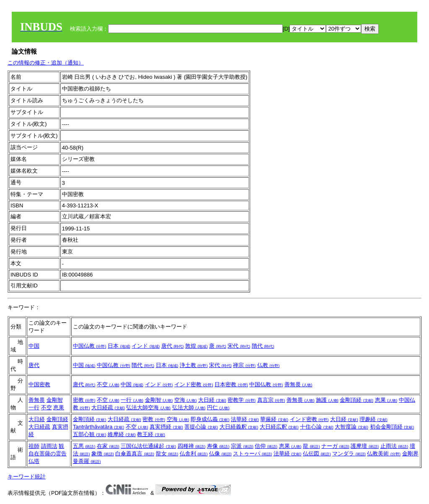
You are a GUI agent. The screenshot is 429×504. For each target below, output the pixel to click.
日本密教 (231, 384)
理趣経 (373, 419)
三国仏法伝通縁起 (148, 446)
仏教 (269, 365)
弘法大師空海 (148, 407)
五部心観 (90, 434)
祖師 (34, 446)
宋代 (239, 346)
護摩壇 (365, 446)
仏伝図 (317, 454)
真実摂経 (166, 427)
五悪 (84, 446)
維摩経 (122, 434)
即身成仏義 (210, 419)
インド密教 (194, 384)
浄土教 (194, 365)
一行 (34, 407)
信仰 (266, 446)
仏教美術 (384, 454)
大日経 (212, 400)
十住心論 (317, 427)
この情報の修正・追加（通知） (46, 63)
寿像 (218, 446)
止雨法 (394, 446)
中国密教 (39, 384)
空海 (186, 400)
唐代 (173, 346)
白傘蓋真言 (135, 454)
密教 (84, 400)
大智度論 (351, 427)
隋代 (263, 346)
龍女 (167, 454)
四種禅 (192, 446)
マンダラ (349, 454)
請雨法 (49, 446)
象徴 (103, 454)
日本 (119, 346)
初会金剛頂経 (392, 427)
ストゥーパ (252, 454)
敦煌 (196, 346)
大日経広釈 (279, 427)
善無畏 (298, 384)
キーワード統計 (27, 477)
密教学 (242, 400)
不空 (108, 384)
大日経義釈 (239, 427)
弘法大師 (189, 407)
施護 (327, 400)
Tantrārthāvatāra (98, 427)
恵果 (59, 407)
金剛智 (55, 400)
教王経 (151, 434)
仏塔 (34, 461)
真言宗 (271, 400)
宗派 (242, 446)
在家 (108, 446)
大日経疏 (108, 407)
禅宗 (244, 365)
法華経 (245, 419)
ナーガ (335, 446)
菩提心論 (201, 427)
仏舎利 (194, 454)
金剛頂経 (357, 400)
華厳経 (274, 419)
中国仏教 (90, 346)
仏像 (220, 454)
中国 (34, 346)
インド (146, 346)
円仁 (218, 407)
